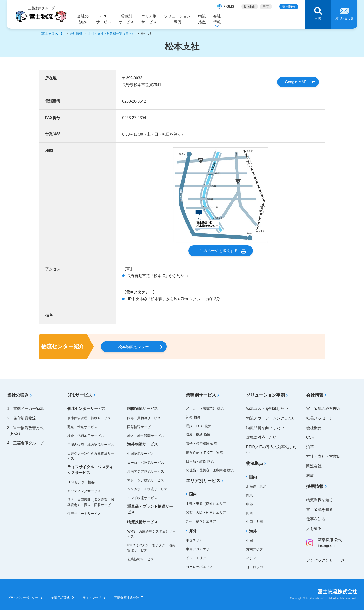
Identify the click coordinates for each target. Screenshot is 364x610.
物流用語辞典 (60, 598)
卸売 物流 (193, 417)
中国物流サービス (141, 454)
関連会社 (314, 466)
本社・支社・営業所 (323, 456)
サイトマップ (92, 598)
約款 (310, 476)
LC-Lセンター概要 (81, 482)
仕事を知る (316, 519)
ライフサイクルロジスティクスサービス (90, 470)
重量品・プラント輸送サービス (150, 509)
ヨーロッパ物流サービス (146, 463)
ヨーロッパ (254, 567)
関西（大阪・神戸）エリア (206, 512)
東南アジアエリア (199, 549)
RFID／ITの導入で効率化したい (271, 450)
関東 (249, 495)
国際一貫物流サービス (144, 418)
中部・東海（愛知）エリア (206, 504)
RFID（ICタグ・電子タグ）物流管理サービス (151, 548)
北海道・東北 (256, 486)
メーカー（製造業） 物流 (205, 408)
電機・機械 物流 (198, 435)
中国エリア (194, 540)
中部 (249, 504)
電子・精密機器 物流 (201, 444)
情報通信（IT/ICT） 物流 (204, 452)
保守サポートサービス (84, 514)
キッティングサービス (84, 491)
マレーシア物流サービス (146, 480)
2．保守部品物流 (22, 418)
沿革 (310, 447)
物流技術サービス (142, 522)
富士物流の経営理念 (323, 409)
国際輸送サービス (141, 427)
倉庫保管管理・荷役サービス (89, 418)
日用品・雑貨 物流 (200, 461)
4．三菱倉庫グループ (25, 443)
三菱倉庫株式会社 (127, 598)
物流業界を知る (320, 500)
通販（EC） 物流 (199, 426)
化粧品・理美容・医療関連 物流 (210, 470)
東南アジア (254, 550)
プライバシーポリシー (23, 598)
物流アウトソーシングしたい (271, 418)
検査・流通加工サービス (86, 436)
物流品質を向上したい (265, 428)
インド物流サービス (142, 498)
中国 (249, 541)
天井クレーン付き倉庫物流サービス (91, 456)
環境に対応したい (261, 437)
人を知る (314, 529)
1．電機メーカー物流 (25, 409)
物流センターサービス (86, 409)
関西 (249, 513)
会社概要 (314, 428)
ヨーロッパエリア (199, 567)
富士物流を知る (320, 509)
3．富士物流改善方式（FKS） (25, 431)
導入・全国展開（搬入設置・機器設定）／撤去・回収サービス (91, 502)
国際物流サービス (142, 409)
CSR (310, 437)
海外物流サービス (142, 444)
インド (251, 558)
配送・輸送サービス (82, 427)
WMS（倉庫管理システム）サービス (151, 534)
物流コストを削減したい (267, 409)
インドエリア (196, 558)
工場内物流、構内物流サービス (91, 445)
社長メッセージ (320, 418)
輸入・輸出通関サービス (146, 436)
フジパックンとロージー (327, 560)
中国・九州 (254, 522)
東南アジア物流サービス (146, 471)
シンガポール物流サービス (147, 489)
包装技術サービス (141, 559)
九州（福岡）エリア (201, 521)
